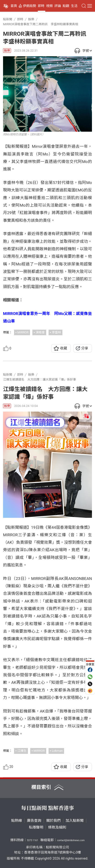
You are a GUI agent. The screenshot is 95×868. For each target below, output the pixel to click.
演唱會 (40, 332)
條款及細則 (57, 827)
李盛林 (56, 332)
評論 (58, 6)
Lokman (57, 751)
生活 (74, 6)
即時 (41, 6)
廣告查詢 (34, 821)
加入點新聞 (75, 821)
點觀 (66, 6)
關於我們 (53, 821)
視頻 (49, 6)
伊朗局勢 (30, 6)
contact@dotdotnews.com (71, 840)
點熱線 (17, 821)
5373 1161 (32, 840)
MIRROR (23, 332)
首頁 (14, 6)
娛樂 (7, 51)
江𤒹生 (22, 751)
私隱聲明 (36, 827)
